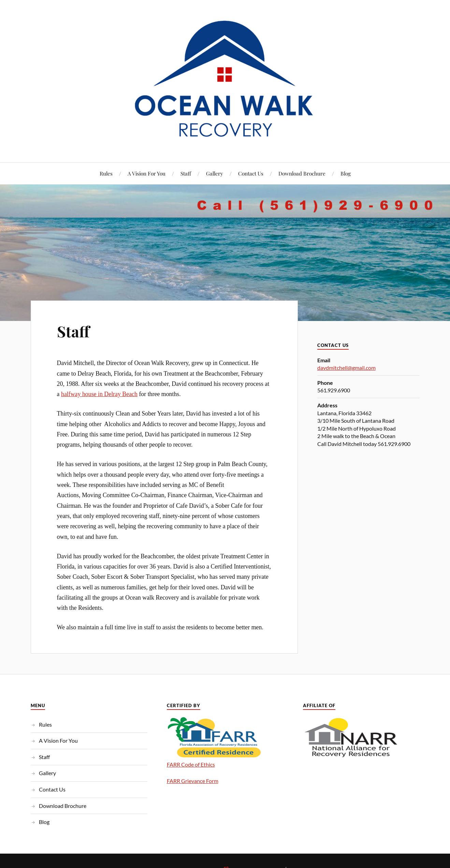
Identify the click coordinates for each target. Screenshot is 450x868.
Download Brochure (302, 173)
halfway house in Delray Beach (99, 394)
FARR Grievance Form (193, 781)
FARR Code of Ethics (191, 764)
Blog (346, 173)
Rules (106, 173)
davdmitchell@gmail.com (346, 368)
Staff (186, 173)
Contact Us (251, 173)
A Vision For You (147, 173)
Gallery (215, 173)
